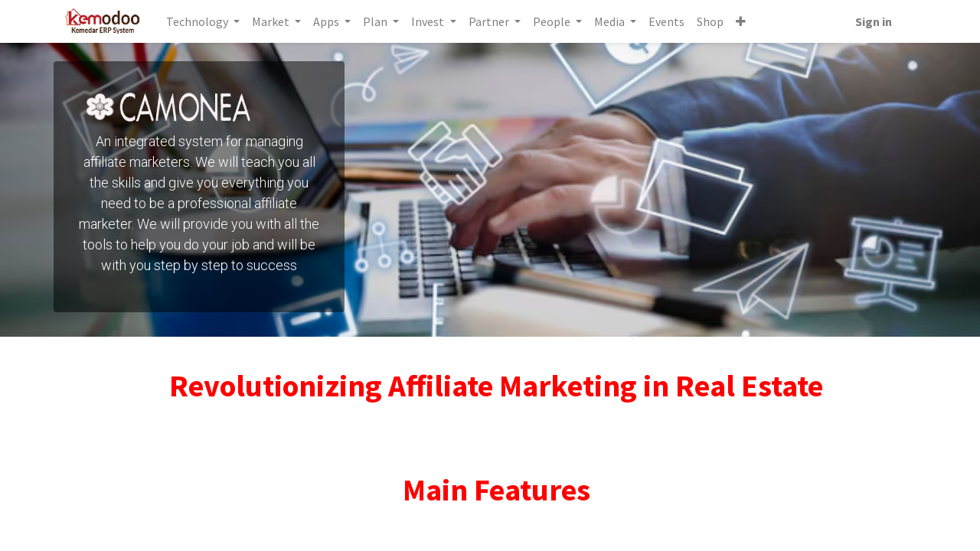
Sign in (872, 21)
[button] (742, 21)
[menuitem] (668, 21)
